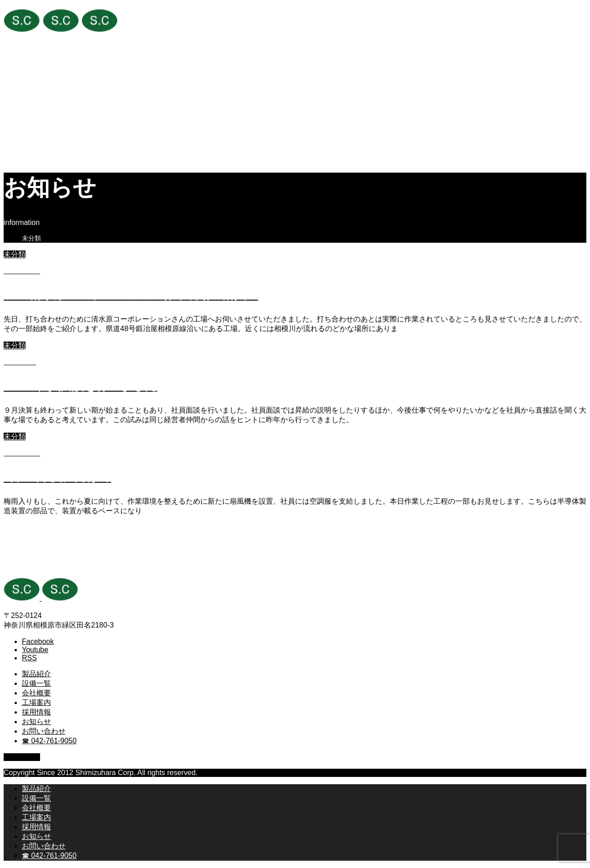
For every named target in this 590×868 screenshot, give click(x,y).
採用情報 (36, 124)
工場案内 (36, 114)
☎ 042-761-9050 (49, 152)
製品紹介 (36, 85)
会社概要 (36, 105)
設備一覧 (36, 95)
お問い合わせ (44, 143)
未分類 (15, 254)
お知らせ (36, 133)
